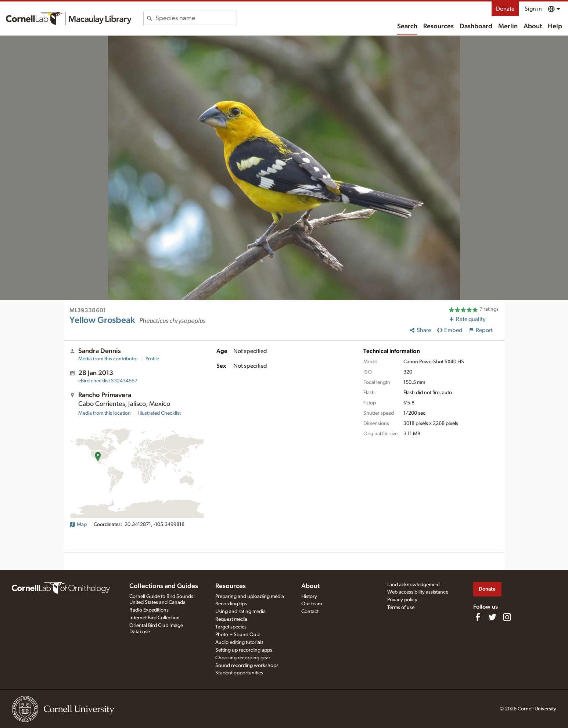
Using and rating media (240, 612)
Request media (231, 619)
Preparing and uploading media (250, 597)
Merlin (508, 26)
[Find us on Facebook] (478, 617)
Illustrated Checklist (159, 413)
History (309, 597)
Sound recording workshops (247, 666)
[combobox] (196, 18)
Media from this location (105, 413)
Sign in (533, 9)
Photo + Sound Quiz (238, 635)
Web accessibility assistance (418, 592)
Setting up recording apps (244, 650)
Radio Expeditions (149, 610)
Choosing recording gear (243, 658)
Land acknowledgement (414, 585)
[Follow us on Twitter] (492, 617)
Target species (231, 627)
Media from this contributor (108, 359)
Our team (312, 604)
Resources (438, 26)
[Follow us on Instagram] (507, 617)
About (533, 26)
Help (555, 26)
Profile (152, 359)
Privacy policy (402, 600)
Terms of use (401, 608)
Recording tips (231, 604)
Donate (505, 9)
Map (78, 525)
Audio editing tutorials (239, 642)
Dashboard (476, 26)
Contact (310, 612)
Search (407, 26)
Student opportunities (239, 673)
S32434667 (108, 381)
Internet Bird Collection (154, 618)
